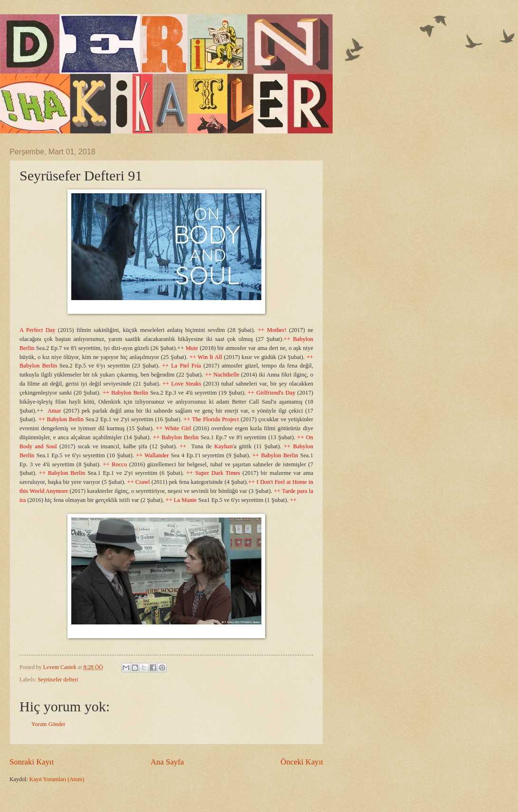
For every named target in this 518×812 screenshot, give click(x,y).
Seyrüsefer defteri (58, 680)
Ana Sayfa (167, 762)
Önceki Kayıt (302, 762)
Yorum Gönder (48, 724)
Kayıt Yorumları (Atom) (57, 779)
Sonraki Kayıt (32, 762)
